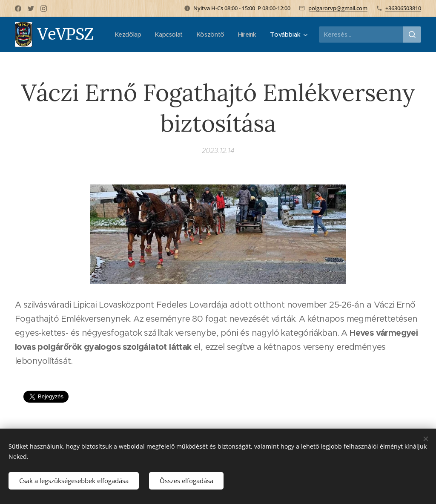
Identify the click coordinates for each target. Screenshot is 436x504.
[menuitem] (159, 35)
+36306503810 (403, 8)
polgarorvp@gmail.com (338, 8)
